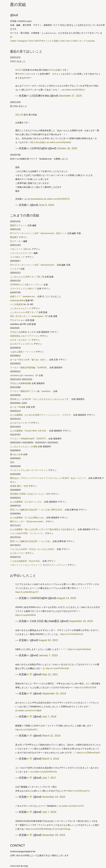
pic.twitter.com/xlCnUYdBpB (28, 711)
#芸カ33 (19, 115)
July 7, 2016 (49, 812)
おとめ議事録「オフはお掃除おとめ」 (28, 518)
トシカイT (15, 269)
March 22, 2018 (51, 736)
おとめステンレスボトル (22, 344)
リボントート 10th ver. (21, 249)
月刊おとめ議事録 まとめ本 (23, 332)
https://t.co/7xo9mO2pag (59, 829)
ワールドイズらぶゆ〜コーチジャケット (29, 470)
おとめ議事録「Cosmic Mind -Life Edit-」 (29, 431)
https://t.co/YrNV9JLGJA (72, 634)
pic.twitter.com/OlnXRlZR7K (57, 199)
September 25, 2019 (54, 693)
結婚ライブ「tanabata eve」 (23, 296)
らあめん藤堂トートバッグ (23, 352)
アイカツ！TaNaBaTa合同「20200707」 (29, 439)
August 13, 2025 (67, 598)
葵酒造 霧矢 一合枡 (19, 486)
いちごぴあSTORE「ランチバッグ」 (27, 533)
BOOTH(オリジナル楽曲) (47, 41)
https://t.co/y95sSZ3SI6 (85, 687)
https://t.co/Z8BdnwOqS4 (88, 753)
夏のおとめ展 (16, 454)
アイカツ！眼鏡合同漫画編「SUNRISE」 (29, 368)
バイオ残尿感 (16, 304)
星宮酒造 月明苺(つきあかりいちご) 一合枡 (30, 494)
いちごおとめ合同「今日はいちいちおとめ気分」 (33, 549)
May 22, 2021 (50, 674)
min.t (69, 41)
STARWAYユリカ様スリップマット (27, 285)
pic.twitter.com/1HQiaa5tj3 (59, 142)
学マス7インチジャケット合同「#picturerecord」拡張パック (38, 233)
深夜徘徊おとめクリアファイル (25, 336)
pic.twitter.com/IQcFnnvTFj (71, 806)
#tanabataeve (37, 199)
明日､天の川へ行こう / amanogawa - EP (29, 316)
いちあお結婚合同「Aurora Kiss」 (26, 561)
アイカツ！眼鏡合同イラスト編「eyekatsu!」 (31, 391)
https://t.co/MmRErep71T (27, 592)
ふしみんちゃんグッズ (21, 308)
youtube (91, 41)
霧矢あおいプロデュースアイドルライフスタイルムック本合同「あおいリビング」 (49, 478)
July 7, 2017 (49, 778)
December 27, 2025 (70, 96)
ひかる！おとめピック (21, 340)
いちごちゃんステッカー (22, 253)
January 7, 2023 (48, 655)
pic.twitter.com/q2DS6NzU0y (44, 772)
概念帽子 (14, 237)
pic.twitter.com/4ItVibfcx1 (73, 90)
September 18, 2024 (81, 621)
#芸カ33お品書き (38, 142)
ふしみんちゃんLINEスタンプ (24, 312)
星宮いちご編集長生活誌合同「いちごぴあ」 (31, 541)
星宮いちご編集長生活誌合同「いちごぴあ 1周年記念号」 (37, 510)
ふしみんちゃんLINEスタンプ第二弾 (27, 277)
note (62, 41)
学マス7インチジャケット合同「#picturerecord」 (33, 265)
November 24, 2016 (54, 797)
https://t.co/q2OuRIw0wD (79, 649)
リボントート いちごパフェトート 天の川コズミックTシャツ (39, 565)
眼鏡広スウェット (18, 225)
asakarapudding (18, 300)
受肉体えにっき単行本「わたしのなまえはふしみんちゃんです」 (40, 399)
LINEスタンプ (79, 41)
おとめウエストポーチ (21, 423)
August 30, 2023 (48, 640)
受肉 (12, 462)
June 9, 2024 (46, 205)
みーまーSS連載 (18, 407)
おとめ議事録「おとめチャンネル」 (27, 502)
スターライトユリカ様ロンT (23, 289)
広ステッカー (16, 241)
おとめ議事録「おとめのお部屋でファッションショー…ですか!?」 (41, 415)
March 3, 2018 (51, 759)
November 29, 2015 (54, 835)
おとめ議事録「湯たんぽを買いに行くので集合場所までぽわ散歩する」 (44, 529)
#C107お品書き (55, 70)
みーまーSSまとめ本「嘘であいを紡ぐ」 (29, 360)
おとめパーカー (17, 553)
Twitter (13, 41)
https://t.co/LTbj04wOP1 (26, 730)
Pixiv (31, 41)
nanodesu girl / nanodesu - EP (24, 375)
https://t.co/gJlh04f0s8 (26, 615)
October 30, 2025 (67, 148)
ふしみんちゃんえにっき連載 (24, 447)
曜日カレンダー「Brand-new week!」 (28, 522)
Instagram (23, 41)
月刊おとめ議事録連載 (21, 383)
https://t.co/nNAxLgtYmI (79, 791)
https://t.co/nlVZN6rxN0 (37, 829)
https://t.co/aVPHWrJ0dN (57, 668)
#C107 (18, 70)
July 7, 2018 (49, 717)
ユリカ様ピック (17, 257)
